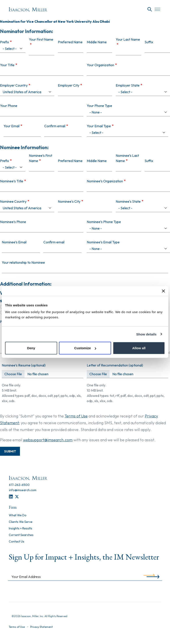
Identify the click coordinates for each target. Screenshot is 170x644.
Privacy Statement (42, 627)
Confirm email (55, 126)
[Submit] (149, 576)
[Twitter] (17, 497)
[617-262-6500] (19, 485)
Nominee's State (128, 201)
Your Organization (100, 65)
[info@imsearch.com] (23, 490)
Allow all (139, 348)
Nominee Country (13, 201)
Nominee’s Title (12, 181)
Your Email (12, 126)
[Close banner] (163, 291)
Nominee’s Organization (105, 181)
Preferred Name (70, 42)
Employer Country (14, 85)
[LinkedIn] (11, 497)
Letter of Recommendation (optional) (115, 365)
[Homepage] (28, 10)
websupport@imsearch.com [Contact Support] (48, 440)
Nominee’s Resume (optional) (24, 365)
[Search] (150, 9)
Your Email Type (99, 126)
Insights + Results (20, 529)
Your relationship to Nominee (23, 262)
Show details (146, 334)
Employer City (69, 85)
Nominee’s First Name (41, 158)
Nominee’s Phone (13, 222)
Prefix (4, 42)
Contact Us (17, 542)
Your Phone (9, 106)
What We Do (18, 515)
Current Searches (21, 535)
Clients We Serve (21, 522)
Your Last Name (128, 39)
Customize (85, 348)
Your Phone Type (99, 106)
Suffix (149, 42)
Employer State (128, 85)
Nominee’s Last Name (127, 158)
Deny (31, 348)
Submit (10, 451)
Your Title (7, 65)
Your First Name (41, 39)
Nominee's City (69, 201)
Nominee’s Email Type (103, 242)
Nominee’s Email (14, 242)
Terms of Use (76, 416)
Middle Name (97, 42)
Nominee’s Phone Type (104, 222)
